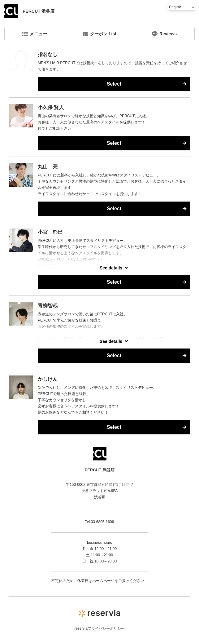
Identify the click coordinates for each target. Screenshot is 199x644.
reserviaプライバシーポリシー (99, 628)
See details (111, 268)
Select (114, 84)
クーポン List (99, 34)
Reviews (164, 34)
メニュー (35, 34)
